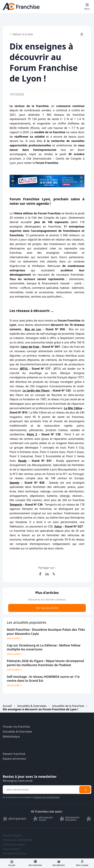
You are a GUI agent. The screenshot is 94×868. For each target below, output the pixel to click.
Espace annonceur (15, 759)
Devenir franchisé (14, 754)
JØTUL (24, 369)
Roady (22, 461)
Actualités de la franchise (68, 706)
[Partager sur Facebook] (40, 574)
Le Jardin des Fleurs (36, 391)
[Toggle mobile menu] (87, 7)
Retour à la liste (21, 34)
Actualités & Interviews (32, 706)
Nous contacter (11, 849)
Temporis (16, 505)
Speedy (14, 483)
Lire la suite (15, 638)
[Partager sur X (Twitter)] (54, 574)
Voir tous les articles (47, 608)
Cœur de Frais (30, 347)
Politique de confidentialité (18, 840)
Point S (32, 434)
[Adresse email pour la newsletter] (41, 790)
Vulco (58, 526)
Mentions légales (12, 835)
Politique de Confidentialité (47, 797)
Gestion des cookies (14, 845)
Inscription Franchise (14, 853)
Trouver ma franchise (16, 727)
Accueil (7, 706)
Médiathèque (11, 737)
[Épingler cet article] (82, 34)
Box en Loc (33, 329)
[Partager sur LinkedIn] (47, 574)
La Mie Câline (73, 408)
